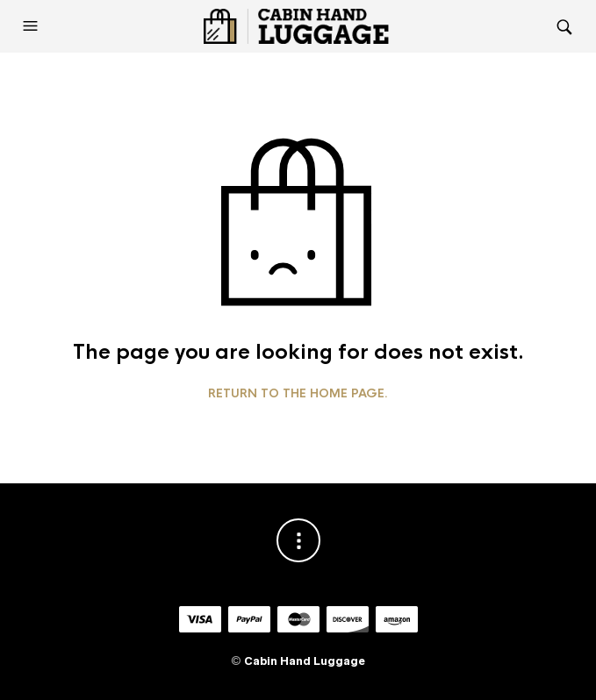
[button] (32, 26)
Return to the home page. (298, 394)
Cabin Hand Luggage (305, 661)
